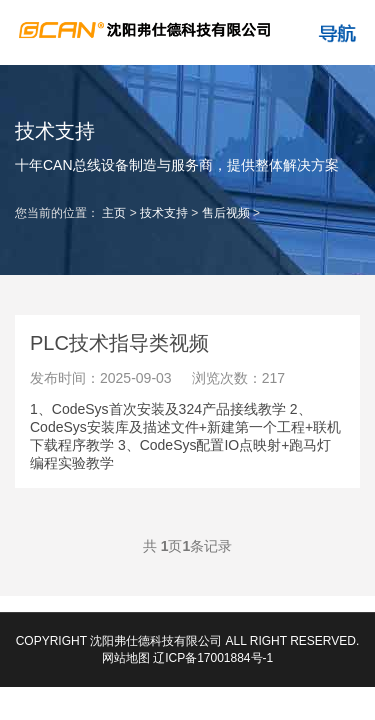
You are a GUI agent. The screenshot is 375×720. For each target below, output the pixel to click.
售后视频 (226, 213)
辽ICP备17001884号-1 (213, 658)
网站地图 (126, 658)
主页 (114, 213)
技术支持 (164, 213)
